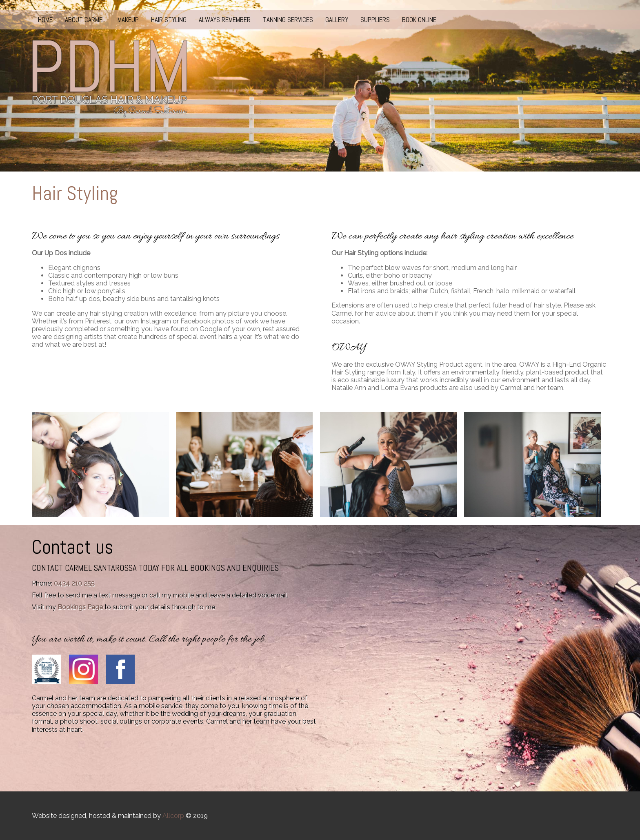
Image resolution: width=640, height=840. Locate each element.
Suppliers (375, 20)
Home (45, 20)
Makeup (128, 20)
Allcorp (173, 816)
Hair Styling (169, 20)
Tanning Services (288, 20)
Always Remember (225, 20)
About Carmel (85, 20)
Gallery (337, 20)
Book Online (419, 20)
